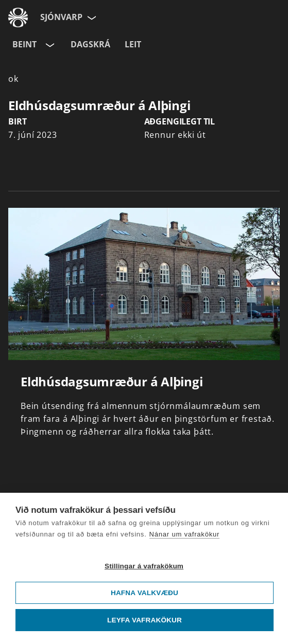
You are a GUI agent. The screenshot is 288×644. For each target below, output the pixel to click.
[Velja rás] (49, 45)
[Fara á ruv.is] (18, 17)
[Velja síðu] (91, 17)
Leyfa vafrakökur (145, 620)
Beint (24, 44)
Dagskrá (90, 44)
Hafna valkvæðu (145, 593)
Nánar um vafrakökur (185, 534)
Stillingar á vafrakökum (144, 566)
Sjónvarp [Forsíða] (61, 17)
